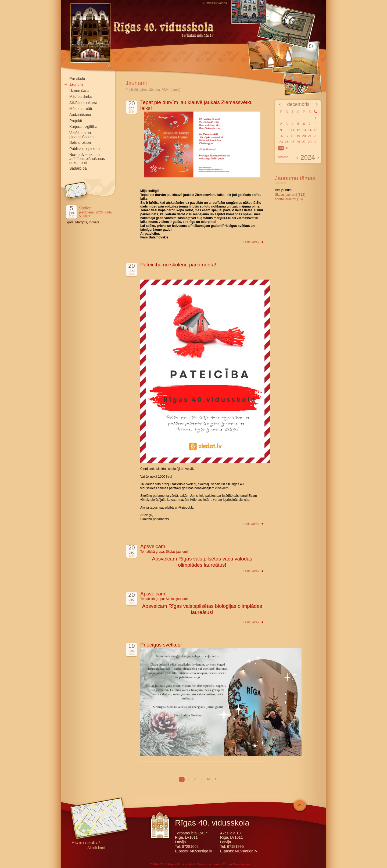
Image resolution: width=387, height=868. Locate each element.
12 (298, 130)
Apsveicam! (153, 546)
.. (202, 779)
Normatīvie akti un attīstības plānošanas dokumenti (87, 159)
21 (310, 136)
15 (315, 130)
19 (298, 136)
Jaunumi (76, 84)
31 (287, 148)
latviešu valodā (216, 3)
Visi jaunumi (284, 190)
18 (293, 136)
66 (209, 779)
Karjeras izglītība (83, 127)
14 (310, 130)
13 (304, 130)
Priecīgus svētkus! (161, 645)
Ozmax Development (237, 864)
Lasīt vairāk (253, 242)
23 (281, 142)
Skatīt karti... (98, 848)
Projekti (76, 121)
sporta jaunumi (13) (289, 199)
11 (293, 130)
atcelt (175, 90)
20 (304, 136)
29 (315, 142)
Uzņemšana (79, 91)
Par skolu (77, 78)
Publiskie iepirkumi (85, 149)
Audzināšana (80, 115)
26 (298, 142)
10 (287, 130)
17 (287, 136)
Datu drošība (80, 142)
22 (315, 136)
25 (293, 142)
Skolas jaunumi (177, 552)
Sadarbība (78, 168)
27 (304, 142)
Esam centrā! (86, 843)
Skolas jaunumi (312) (290, 195)
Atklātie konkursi (83, 103)
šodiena (283, 157)
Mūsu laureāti (81, 109)
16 (281, 136)
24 (287, 142)
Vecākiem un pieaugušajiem (81, 135)
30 (281, 148)
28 (310, 142)
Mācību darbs (81, 97)
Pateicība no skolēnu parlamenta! (178, 265)
